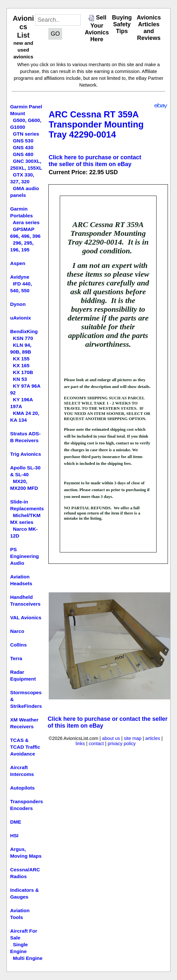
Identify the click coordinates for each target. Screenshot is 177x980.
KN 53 (20, 379)
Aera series (26, 222)
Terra (16, 658)
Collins (18, 645)
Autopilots (22, 788)
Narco (17, 631)
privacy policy (121, 744)
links (80, 744)
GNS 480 (23, 154)
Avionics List (23, 27)
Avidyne (20, 277)
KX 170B (23, 372)
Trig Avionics (25, 454)
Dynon (18, 304)
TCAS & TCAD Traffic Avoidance (25, 747)
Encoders (21, 808)
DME (16, 822)
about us (111, 738)
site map (133, 738)
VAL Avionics (26, 617)
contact (96, 744)
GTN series (26, 134)
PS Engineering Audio (24, 556)
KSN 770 (23, 338)
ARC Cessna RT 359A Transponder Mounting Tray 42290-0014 (96, 125)
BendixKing (24, 331)
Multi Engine (28, 958)
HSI (14, 835)
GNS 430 (23, 147)
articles (153, 738)
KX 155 (21, 359)
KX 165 (21, 365)
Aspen (18, 263)
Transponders (26, 801)
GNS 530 (23, 141)
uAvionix (20, 318)
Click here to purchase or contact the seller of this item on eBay (95, 161)
